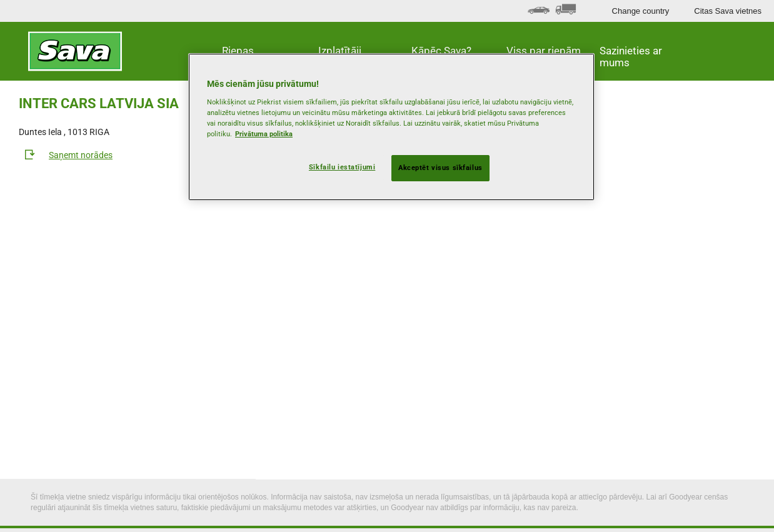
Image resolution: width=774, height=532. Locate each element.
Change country (641, 11)
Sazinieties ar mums (631, 57)
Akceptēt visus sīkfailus (440, 168)
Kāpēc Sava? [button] (441, 51)
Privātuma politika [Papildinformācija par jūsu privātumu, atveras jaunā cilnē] (264, 134)
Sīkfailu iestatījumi (342, 167)
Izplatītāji (340, 51)
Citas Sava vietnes (728, 11)
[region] (391, 127)
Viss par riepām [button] (544, 51)
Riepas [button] (238, 51)
